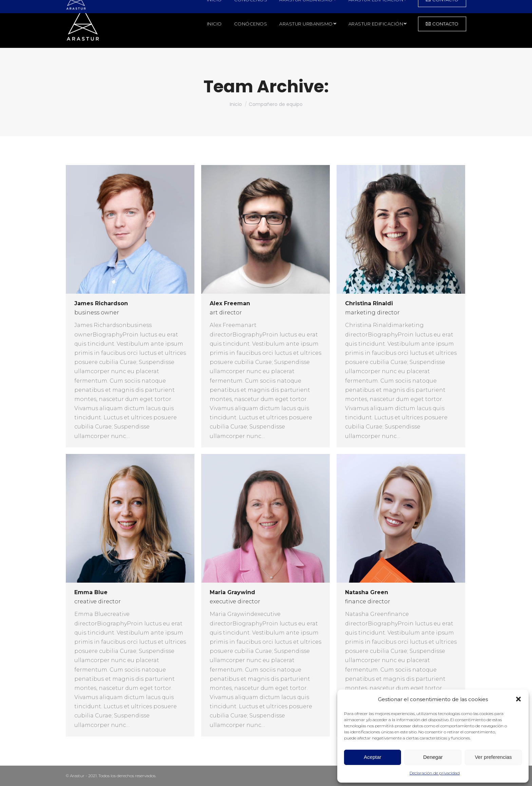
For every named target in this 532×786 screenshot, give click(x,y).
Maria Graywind (232, 592)
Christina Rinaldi (369, 303)
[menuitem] (214, 24)
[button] (518, 699)
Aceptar (373, 757)
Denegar (433, 757)
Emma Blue (91, 592)
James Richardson (101, 303)
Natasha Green (367, 592)
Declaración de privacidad (435, 773)
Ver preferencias (493, 757)
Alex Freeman (230, 303)
